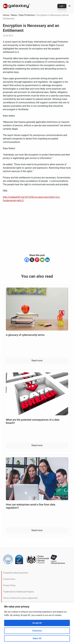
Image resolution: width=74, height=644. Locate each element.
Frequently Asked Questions (16, 573)
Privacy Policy (9, 585)
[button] (69, 6)
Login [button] (61, 6)
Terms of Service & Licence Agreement (20, 598)
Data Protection (27, 15)
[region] (37, 623)
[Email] (42, 260)
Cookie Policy (9, 579)
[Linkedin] (47, 260)
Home (6, 15)
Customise (37, 631)
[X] (32, 260)
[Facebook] (27, 260)
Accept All (37, 623)
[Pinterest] (37, 260)
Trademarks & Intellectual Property (19, 592)
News (14, 15)
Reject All (37, 638)
